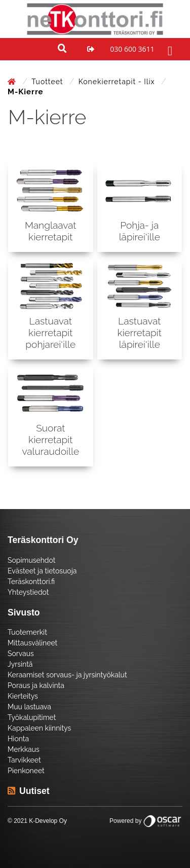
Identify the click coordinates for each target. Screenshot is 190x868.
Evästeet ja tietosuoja (42, 571)
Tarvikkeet (24, 760)
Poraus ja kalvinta (36, 685)
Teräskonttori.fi (31, 582)
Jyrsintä (20, 664)
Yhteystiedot (28, 592)
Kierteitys (23, 696)
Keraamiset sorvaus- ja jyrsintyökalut (67, 675)
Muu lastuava (29, 707)
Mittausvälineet (32, 643)
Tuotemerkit (27, 632)
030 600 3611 (132, 49)
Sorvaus (21, 654)
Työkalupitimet (32, 717)
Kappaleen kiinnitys (39, 728)
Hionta (18, 739)
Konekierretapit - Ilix (118, 82)
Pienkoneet (26, 771)
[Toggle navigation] (169, 49)
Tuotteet (48, 82)
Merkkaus (24, 749)
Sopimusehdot (31, 560)
